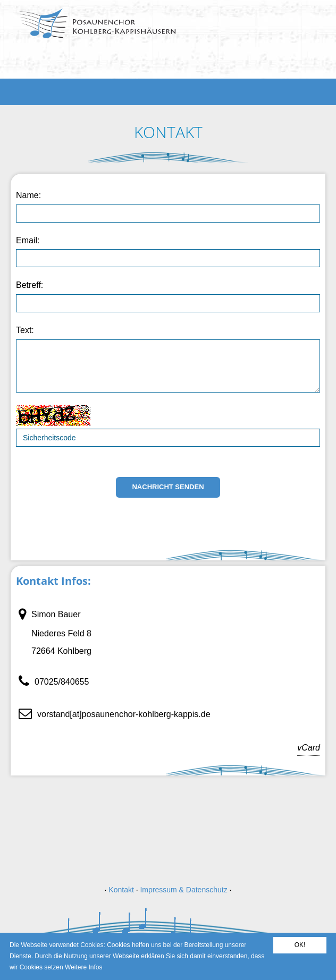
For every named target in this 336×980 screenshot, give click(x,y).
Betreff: (30, 285)
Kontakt (121, 890)
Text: (25, 330)
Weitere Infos (83, 967)
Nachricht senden (168, 487)
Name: (28, 195)
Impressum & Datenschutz (183, 890)
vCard (311, 748)
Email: (28, 240)
